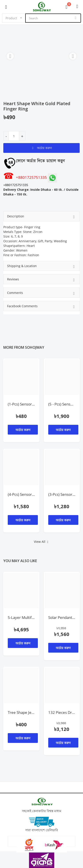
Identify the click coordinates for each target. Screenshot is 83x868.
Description (41, 217)
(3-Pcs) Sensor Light (62, 494)
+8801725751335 (26, 177)
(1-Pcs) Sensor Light (21, 404)
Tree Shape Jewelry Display (21, 712)
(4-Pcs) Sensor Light (21, 494)
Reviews (41, 280)
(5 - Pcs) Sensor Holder (62, 404)
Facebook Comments (41, 307)
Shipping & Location (41, 267)
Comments (41, 293)
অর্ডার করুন (41, 148)
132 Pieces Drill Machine (62, 712)
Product (11, 18)
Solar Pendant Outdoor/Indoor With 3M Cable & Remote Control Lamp (62, 617)
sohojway (35, 347)
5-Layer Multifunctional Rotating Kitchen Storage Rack (21, 617)
